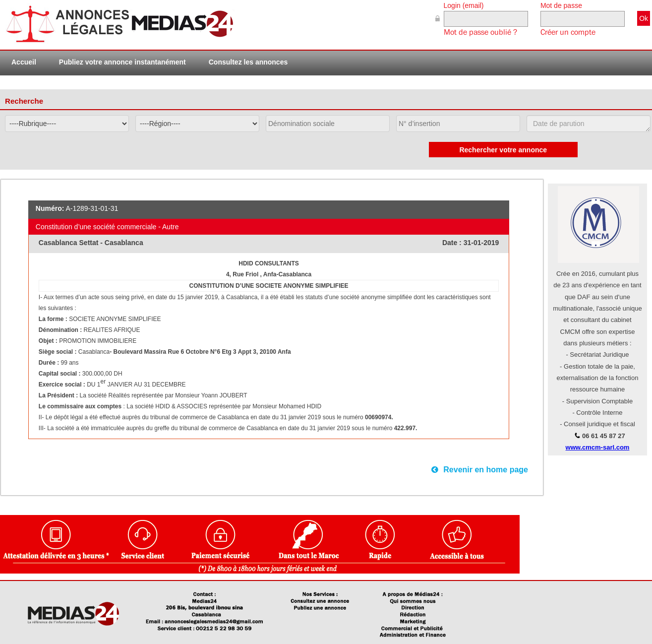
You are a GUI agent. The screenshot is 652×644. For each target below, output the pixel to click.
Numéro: (50, 208)
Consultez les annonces (248, 62)
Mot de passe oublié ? (480, 32)
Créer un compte (568, 32)
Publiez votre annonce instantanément (122, 62)
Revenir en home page (480, 470)
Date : (453, 243)
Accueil (24, 62)
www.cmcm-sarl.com (598, 447)
